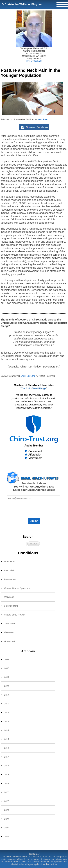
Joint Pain (10, 624)
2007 (6, 668)
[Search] (14, 544)
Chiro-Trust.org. (28, 376)
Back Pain (10, 562)
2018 (6, 766)
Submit (34, 521)
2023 (6, 810)
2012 (6, 713)
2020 (6, 783)
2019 (6, 775)
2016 (6, 748)
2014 (6, 730)
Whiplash (9, 597)
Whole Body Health (14, 615)
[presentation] (34, 510)
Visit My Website (34, 61)
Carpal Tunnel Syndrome (17, 588)
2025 (6, 828)
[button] (34, 544)
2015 (6, 739)
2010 (6, 695)
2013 (6, 721)
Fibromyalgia (11, 606)
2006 (6, 659)
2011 (6, 704)
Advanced (10, 641)
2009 (6, 686)
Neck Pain (43, 119)
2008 (6, 677)
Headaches (10, 579)
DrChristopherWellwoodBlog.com (22, 4)
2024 (6, 819)
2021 (6, 792)
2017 (6, 757)
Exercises (9, 632)
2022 (6, 801)
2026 (6, 837)
